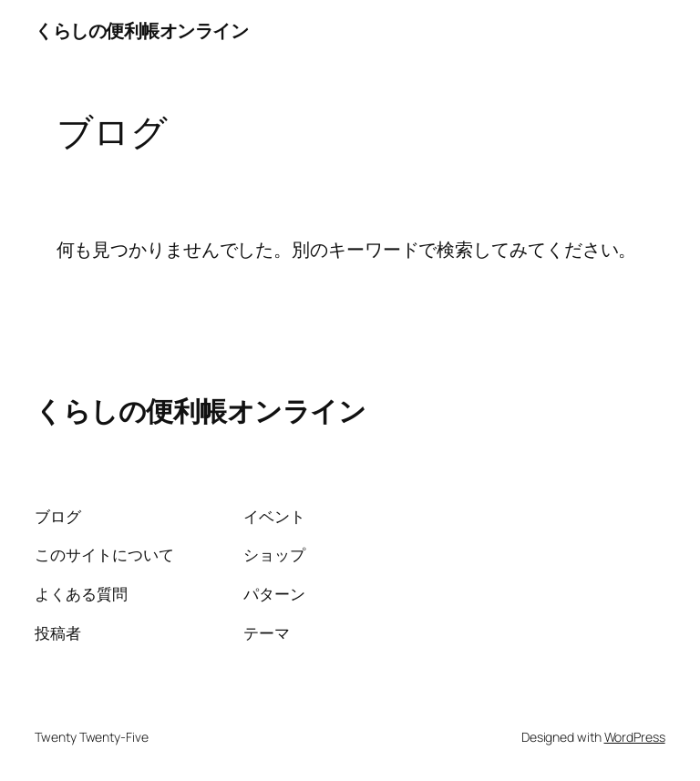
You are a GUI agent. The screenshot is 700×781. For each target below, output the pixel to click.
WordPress (635, 737)
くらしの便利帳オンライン (141, 31)
